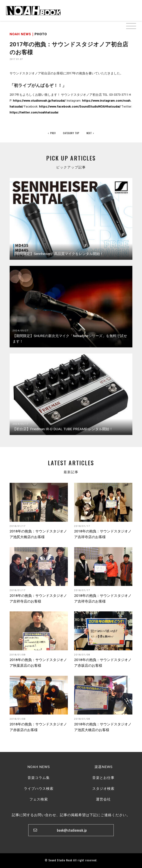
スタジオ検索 (103, 789)
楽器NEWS (103, 767)
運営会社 (103, 799)
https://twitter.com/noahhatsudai (34, 112)
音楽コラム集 (39, 778)
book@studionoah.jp (72, 830)
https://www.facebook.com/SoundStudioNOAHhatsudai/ (80, 106)
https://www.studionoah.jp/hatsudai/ (39, 101)
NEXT (90, 133)
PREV (52, 133)
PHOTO (41, 34)
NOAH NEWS (39, 767)
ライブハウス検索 (39, 789)
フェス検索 (39, 799)
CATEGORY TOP (71, 133)
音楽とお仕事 (103, 778)
